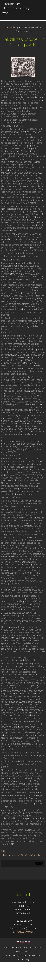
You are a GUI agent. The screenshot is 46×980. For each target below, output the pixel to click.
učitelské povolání (33, 874)
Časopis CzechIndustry (30, 974)
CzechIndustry (11, 46)
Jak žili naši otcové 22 (13, 874)
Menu (39, 6)
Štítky (4, 870)
